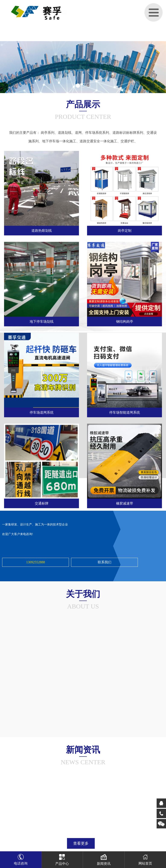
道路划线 (65, 132)
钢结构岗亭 (125, 321)
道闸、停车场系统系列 (92, 132)
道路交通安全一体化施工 (98, 141)
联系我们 (105, 562)
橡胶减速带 (125, 503)
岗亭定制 (125, 230)
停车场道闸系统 (42, 412)
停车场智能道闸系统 (125, 412)
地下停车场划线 (42, 321)
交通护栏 (127, 141)
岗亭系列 (48, 132)
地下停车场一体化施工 (59, 141)
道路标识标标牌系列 (128, 132)
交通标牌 (42, 503)
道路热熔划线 (42, 230)
